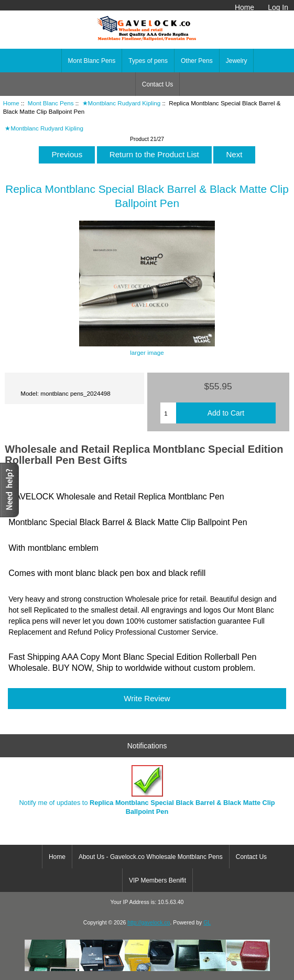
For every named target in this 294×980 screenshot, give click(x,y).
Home (244, 7)
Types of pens (148, 61)
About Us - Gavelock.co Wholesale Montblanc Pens (151, 857)
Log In (278, 7)
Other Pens (197, 61)
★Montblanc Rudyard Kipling (122, 103)
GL (207, 923)
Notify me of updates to (147, 790)
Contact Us (157, 84)
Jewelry (237, 61)
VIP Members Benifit (157, 880)
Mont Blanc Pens (51, 103)
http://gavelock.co (149, 923)
